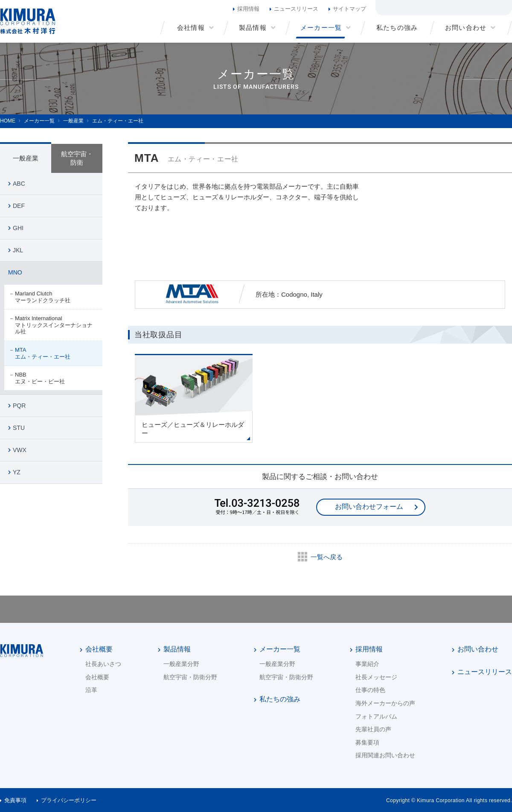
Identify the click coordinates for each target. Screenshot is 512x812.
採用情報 (248, 9)
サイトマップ (349, 9)
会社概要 (99, 649)
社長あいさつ (103, 664)
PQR (19, 406)
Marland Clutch (54, 297)
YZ (17, 472)
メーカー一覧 (280, 649)
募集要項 (367, 742)
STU (19, 428)
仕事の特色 (370, 690)
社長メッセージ (376, 677)
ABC (19, 184)
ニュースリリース (296, 9)
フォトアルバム (376, 716)
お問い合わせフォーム (369, 507)
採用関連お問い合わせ (385, 755)
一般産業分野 (181, 664)
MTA (54, 353)
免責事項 (15, 800)
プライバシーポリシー (69, 800)
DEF (19, 206)
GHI (18, 228)
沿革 (91, 690)
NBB (54, 378)
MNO (15, 272)
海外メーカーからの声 (385, 703)
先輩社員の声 (373, 729)
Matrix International (54, 325)
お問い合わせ (478, 649)
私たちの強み (280, 699)
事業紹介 (367, 664)
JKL (18, 250)
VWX (20, 450)
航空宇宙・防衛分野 (190, 677)
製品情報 (177, 649)
